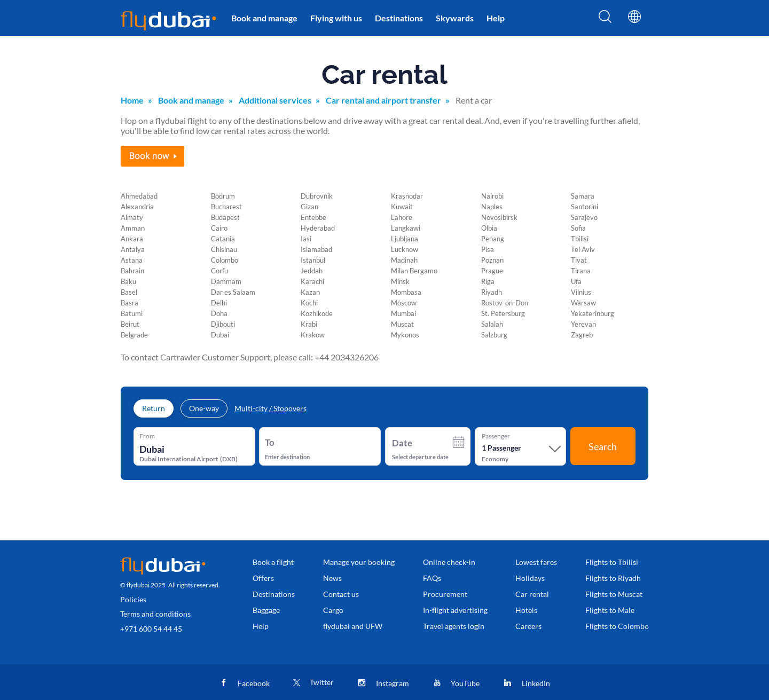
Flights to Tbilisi (612, 562)
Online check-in (449, 562)
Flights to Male (610, 610)
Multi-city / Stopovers (270, 408)
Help (496, 18)
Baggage (266, 610)
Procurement (445, 594)
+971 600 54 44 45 (151, 629)
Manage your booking (359, 562)
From (147, 436)
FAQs (432, 578)
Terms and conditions (155, 614)
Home (132, 100)
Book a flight (273, 562)
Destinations (399, 18)
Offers (263, 578)
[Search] (605, 20)
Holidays (530, 578)
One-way (204, 408)
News (332, 578)
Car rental (532, 594)
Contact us (341, 594)
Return (154, 408)
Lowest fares (536, 562)
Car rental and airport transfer (383, 100)
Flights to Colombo (617, 626)
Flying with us (336, 18)
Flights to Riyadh (613, 578)
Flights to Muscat (614, 594)
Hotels (526, 610)
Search (603, 446)
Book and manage (264, 18)
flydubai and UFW (353, 626)
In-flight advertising (455, 610)
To (270, 442)
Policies (133, 599)
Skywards (455, 18)
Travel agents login (454, 626)
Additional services (275, 100)
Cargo (333, 610)
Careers (528, 626)
